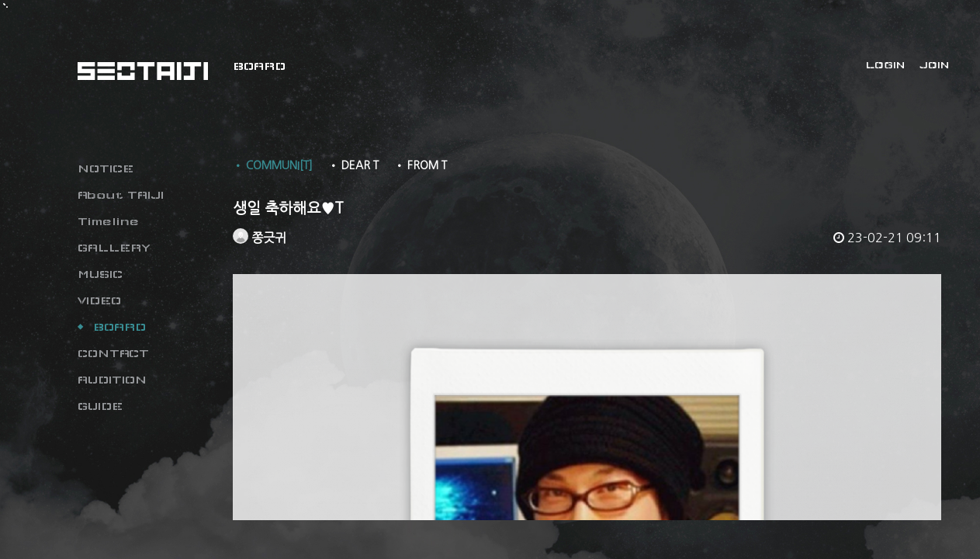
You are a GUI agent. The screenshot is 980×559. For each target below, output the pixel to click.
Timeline (108, 221)
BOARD (119, 327)
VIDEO (99, 300)
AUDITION (112, 380)
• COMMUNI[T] (273, 165)
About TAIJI (121, 195)
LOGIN (885, 65)
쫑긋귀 (260, 238)
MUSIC (100, 274)
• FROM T (421, 165)
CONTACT (113, 353)
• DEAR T (353, 165)
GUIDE (100, 406)
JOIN (934, 65)
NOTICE (106, 168)
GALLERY (114, 248)
